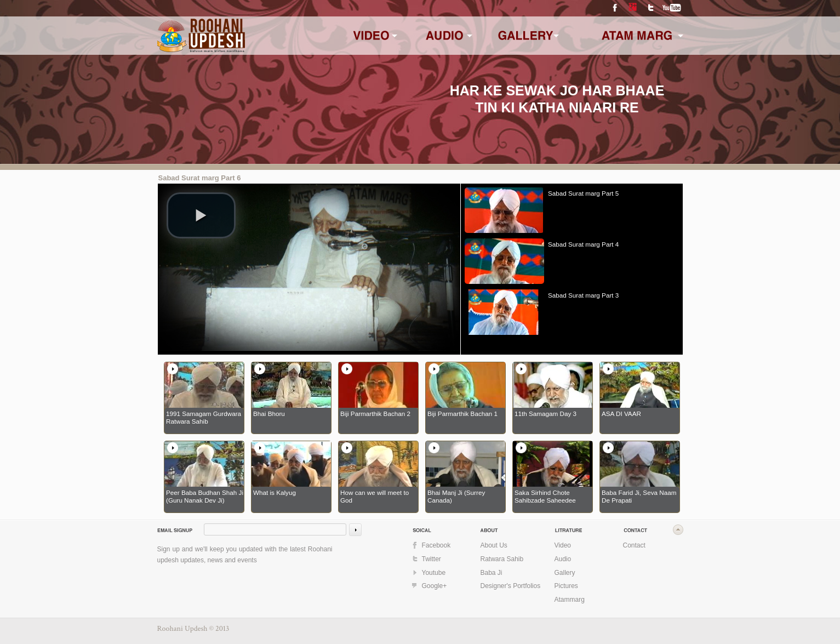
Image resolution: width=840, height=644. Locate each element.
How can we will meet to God (375, 496)
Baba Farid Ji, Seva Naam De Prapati (639, 496)
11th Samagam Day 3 (545, 414)
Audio (563, 559)
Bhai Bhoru (269, 414)
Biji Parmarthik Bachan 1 (462, 414)
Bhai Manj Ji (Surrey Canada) (456, 496)
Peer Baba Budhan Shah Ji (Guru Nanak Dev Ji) (205, 496)
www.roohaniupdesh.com (208, 34)
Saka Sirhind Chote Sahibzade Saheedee (545, 496)
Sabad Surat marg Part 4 (583, 244)
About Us (494, 545)
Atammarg (570, 600)
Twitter (650, 8)
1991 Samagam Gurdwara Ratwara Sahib (204, 417)
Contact (634, 545)
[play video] (201, 215)
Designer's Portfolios (511, 586)
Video (563, 545)
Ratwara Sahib (502, 559)
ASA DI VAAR (621, 414)
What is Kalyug (275, 492)
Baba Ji (492, 573)
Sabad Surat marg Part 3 (583, 295)
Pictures (566, 586)
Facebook (615, 8)
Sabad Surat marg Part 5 (583, 193)
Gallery (565, 573)
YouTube (672, 8)
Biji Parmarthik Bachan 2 (375, 414)
